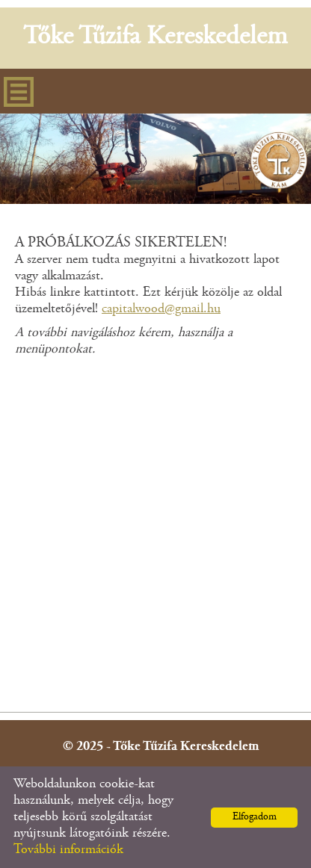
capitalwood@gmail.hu (161, 309)
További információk (68, 850)
